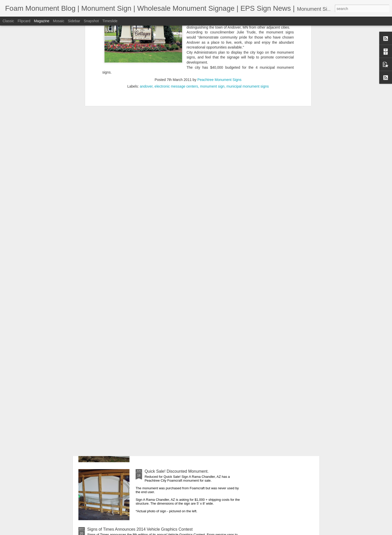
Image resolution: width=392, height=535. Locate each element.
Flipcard (24, 21)
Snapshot (91, 21)
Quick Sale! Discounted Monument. (177, 471)
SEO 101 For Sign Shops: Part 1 (174, 355)
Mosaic (58, 21)
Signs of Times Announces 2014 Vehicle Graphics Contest (140, 529)
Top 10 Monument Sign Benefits (174, 413)
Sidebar (74, 21)
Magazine (42, 21)
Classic (8, 21)
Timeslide (110, 21)
